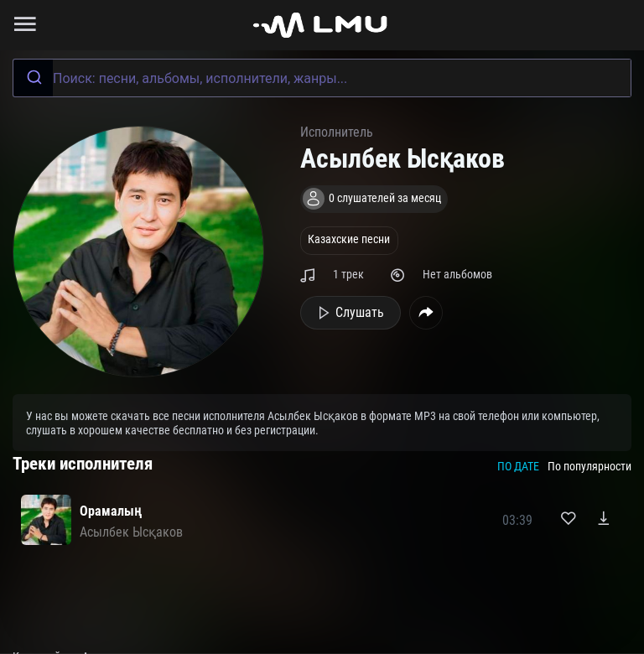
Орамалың (111, 511)
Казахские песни (349, 239)
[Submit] (33, 78)
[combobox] (322, 78)
